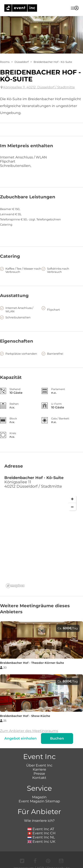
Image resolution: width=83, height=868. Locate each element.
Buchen (57, 738)
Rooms (5, 62)
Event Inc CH (42, 833)
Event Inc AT (41, 829)
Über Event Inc (39, 765)
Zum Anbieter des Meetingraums (29, 731)
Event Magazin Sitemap (39, 801)
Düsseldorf (22, 62)
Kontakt (39, 778)
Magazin (39, 797)
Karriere (39, 769)
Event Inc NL (41, 837)
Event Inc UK (41, 842)
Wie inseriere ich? (39, 821)
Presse (39, 774)
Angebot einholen (20, 738)
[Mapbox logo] (15, 586)
